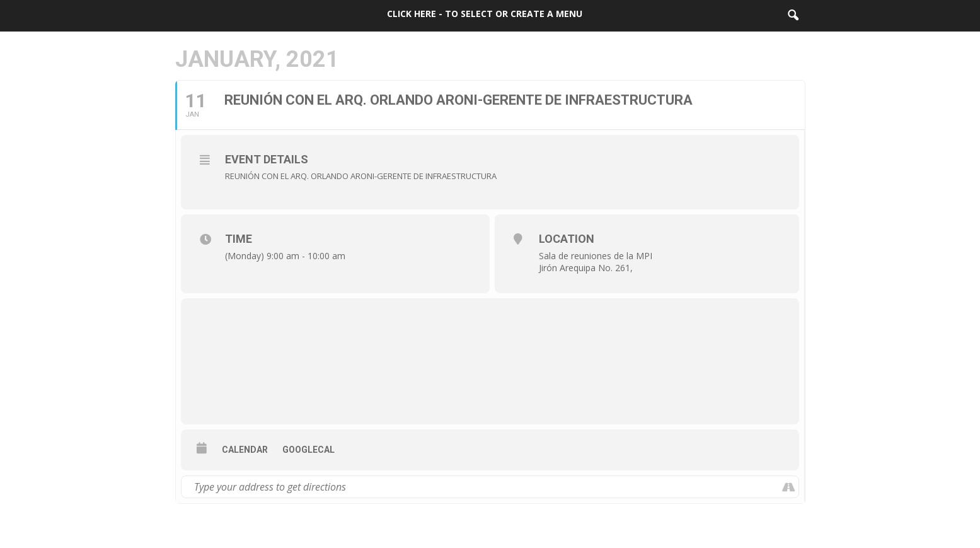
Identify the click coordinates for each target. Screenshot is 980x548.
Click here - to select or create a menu (485, 14)
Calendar (245, 450)
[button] (793, 16)
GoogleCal (308, 450)
